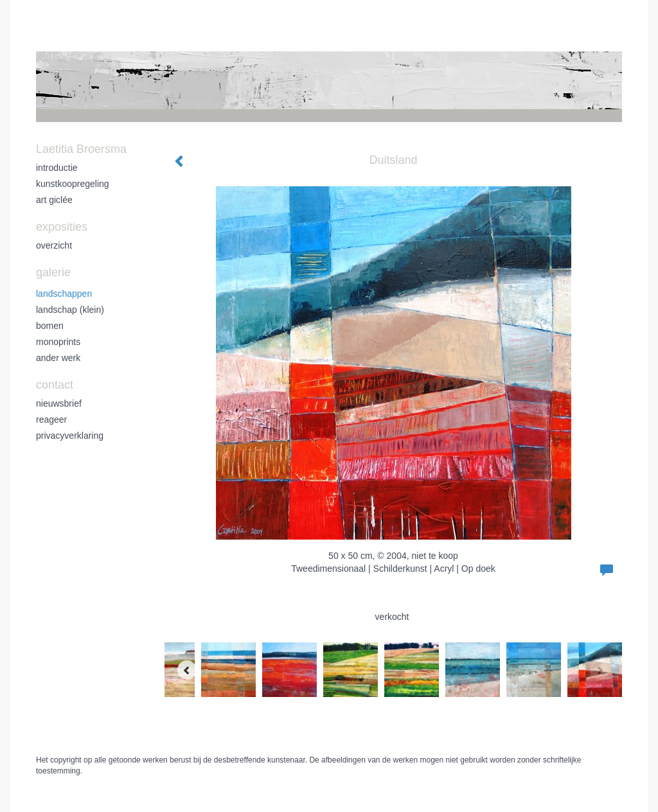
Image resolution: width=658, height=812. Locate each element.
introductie (57, 168)
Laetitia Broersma (81, 149)
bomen (50, 326)
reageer (51, 419)
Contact (55, 385)
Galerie (53, 272)
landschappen (64, 294)
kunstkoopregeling (73, 184)
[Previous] (187, 670)
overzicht (54, 245)
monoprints (58, 342)
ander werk (58, 358)
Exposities (62, 227)
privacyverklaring (70, 436)
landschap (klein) (70, 310)
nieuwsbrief (59, 403)
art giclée (54, 200)
